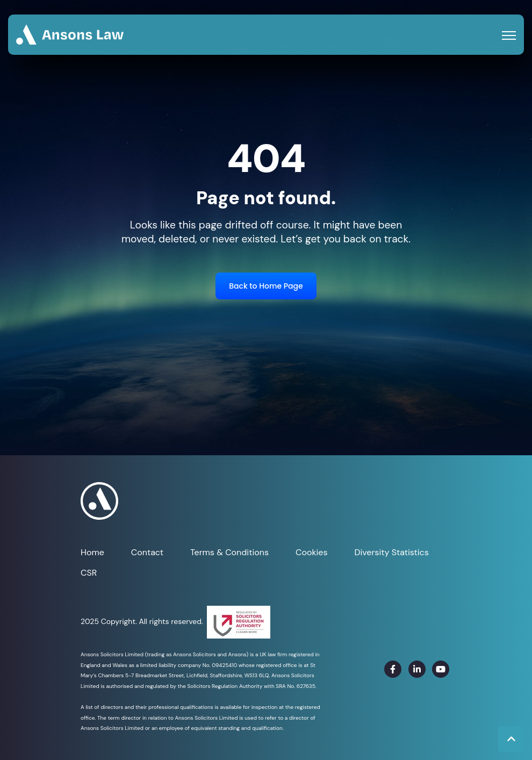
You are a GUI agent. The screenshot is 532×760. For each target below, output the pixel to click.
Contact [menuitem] (147, 552)
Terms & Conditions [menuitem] (229, 552)
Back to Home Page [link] (266, 286)
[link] (70, 34)
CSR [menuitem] (89, 573)
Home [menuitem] (92, 552)
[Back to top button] (511, 739)
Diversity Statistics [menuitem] (391, 552)
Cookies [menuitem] (311, 552)
